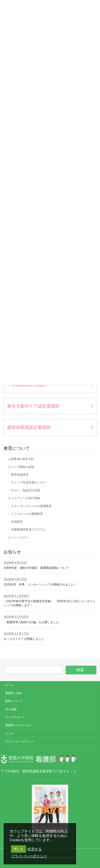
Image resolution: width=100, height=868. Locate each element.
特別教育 (17, 522)
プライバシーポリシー (20, 741)
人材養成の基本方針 (21, 459)
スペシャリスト (18, 537)
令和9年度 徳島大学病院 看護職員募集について (36, 568)
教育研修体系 (20, 475)
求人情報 (11, 709)
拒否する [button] (35, 849)
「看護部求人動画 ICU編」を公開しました (31, 622)
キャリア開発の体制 (21, 467)
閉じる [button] (18, 849)
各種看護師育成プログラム (29, 529)
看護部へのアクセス (18, 725)
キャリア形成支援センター (29, 482)
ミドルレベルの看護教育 (27, 514)
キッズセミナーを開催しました (24, 639)
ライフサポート (15, 717)
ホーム (9, 685)
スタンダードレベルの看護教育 (31, 506)
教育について (14, 701)
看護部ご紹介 (14, 693)
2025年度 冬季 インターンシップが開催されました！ (40, 585)
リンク (9, 734)
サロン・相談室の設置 (26, 490)
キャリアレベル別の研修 (24, 498)
